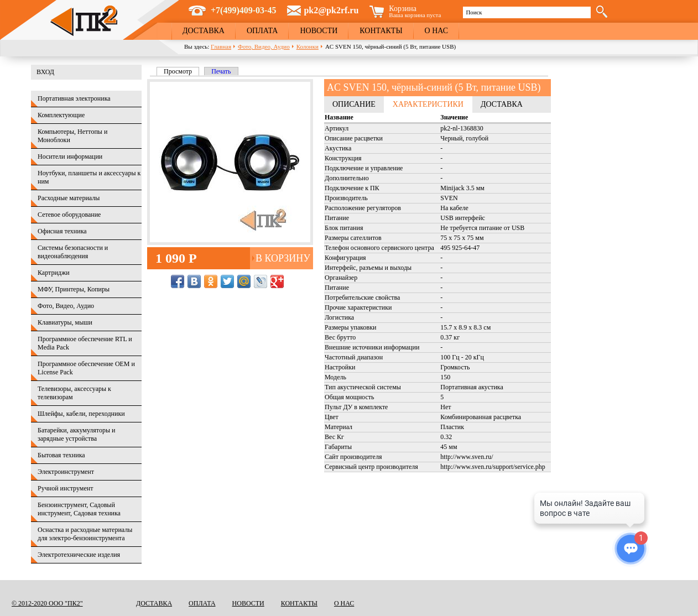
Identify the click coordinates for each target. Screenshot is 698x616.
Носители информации (70, 156)
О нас (436, 31)
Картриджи (54, 273)
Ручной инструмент (65, 488)
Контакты (381, 31)
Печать (221, 71)
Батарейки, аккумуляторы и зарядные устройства (76, 434)
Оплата (262, 31)
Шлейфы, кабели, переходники (81, 414)
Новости (319, 31)
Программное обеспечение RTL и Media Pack (85, 343)
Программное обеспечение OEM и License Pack (86, 368)
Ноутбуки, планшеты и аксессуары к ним (89, 177)
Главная (221, 46)
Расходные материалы (69, 198)
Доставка (204, 31)
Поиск (474, 12)
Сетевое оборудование (69, 215)
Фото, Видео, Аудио (264, 46)
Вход (45, 72)
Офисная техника (62, 231)
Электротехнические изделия (79, 555)
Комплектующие (61, 115)
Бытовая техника (61, 455)
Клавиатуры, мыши (65, 322)
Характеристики (428, 104)
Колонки (308, 46)
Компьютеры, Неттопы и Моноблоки (72, 136)
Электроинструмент (66, 472)
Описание (354, 104)
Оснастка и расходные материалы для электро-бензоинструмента (85, 534)
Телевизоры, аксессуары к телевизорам (74, 393)
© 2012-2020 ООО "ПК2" (47, 603)
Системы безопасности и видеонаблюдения (73, 252)
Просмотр (181, 71)
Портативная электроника (74, 98)
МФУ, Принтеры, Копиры (74, 289)
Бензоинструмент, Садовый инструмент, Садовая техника (79, 509)
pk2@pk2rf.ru (331, 10)
